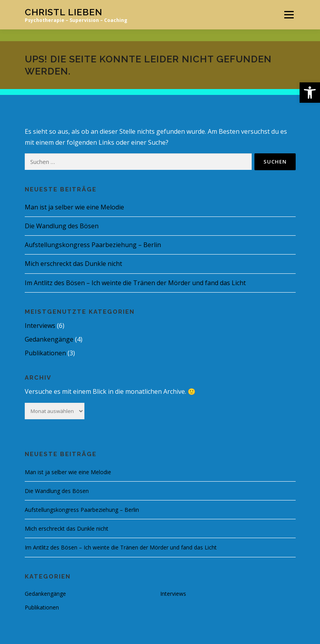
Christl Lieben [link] (64, 12)
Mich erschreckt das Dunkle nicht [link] (73, 264)
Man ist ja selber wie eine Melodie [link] (74, 207)
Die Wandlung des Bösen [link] (62, 226)
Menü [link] (289, 15)
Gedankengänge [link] (49, 339)
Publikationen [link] (45, 353)
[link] (310, 93)
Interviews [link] (40, 326)
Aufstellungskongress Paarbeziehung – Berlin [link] (93, 245)
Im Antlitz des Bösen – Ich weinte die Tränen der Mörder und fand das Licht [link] (135, 283)
